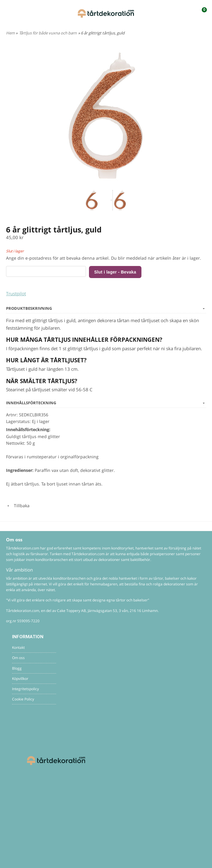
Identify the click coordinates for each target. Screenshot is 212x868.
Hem (10, 33)
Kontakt (18, 647)
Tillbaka (18, 506)
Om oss (18, 658)
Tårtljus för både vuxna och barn (48, 33)
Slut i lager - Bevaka (115, 272)
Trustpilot (16, 294)
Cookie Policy (23, 699)
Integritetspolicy (25, 689)
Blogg (17, 668)
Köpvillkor (20, 679)
